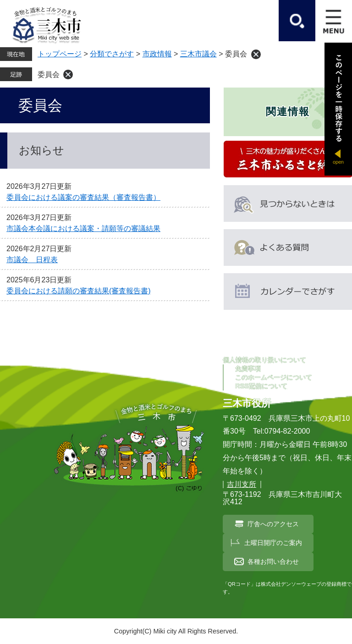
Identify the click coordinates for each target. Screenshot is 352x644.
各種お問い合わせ (273, 561)
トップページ (60, 54)
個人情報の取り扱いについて (264, 360)
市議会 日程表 (32, 260)
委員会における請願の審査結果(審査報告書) (79, 291)
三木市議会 (198, 54)
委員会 (49, 74)
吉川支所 (242, 484)
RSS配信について (261, 386)
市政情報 (157, 54)
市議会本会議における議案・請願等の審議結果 (83, 228)
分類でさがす (112, 54)
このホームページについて (274, 377)
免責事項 (248, 369)
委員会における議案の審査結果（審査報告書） (83, 197)
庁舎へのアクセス (273, 524)
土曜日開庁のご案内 (273, 543)
